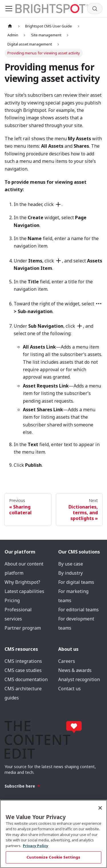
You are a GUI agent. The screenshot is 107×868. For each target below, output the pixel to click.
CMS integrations (23, 661)
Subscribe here (22, 786)
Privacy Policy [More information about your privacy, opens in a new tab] (36, 846)
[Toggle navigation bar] (9, 9)
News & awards (75, 670)
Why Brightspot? (22, 582)
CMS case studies (23, 670)
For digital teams (76, 582)
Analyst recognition (79, 679)
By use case (71, 564)
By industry (70, 573)
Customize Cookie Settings (53, 857)
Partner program (23, 628)
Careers (67, 661)
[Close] (100, 808)
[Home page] (10, 26)
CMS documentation (26, 679)
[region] (53, 834)
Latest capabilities (24, 591)
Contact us (69, 689)
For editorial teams (78, 610)
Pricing (12, 600)
